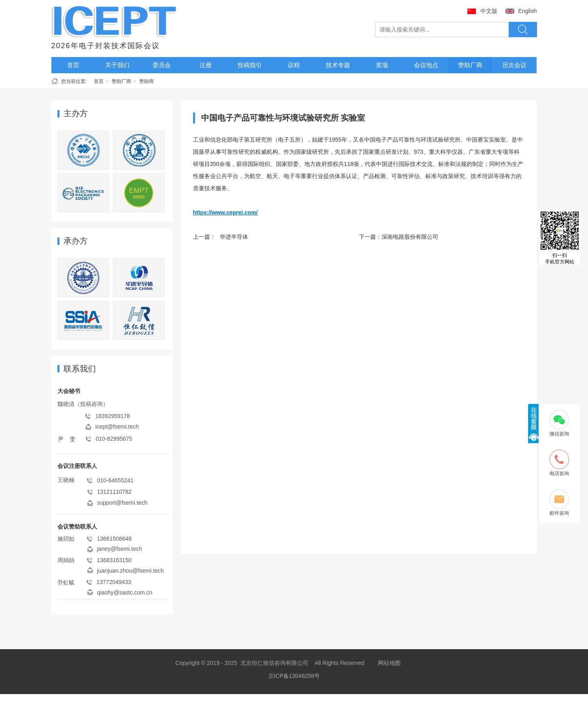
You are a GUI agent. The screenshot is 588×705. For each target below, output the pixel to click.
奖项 (382, 65)
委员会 (162, 65)
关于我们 (117, 65)
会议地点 (426, 65)
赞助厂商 (470, 65)
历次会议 (514, 65)
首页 (73, 65)
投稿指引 (250, 65)
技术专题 (338, 65)
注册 (206, 65)
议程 (294, 65)
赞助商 (146, 81)
